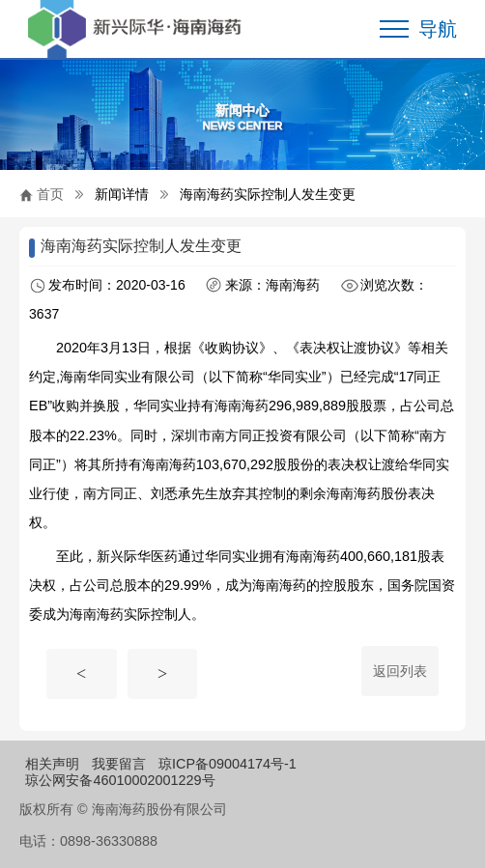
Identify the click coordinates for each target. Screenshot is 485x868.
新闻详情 (122, 194)
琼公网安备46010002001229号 (120, 780)
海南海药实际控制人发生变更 (268, 194)
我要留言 (119, 764)
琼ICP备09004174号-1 (228, 764)
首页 (50, 194)
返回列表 (400, 671)
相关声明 (52, 764)
